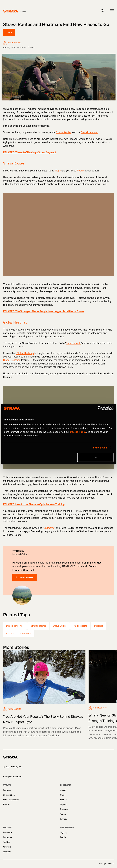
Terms (63, 814)
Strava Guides (60, 626)
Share (9, 32)
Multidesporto (80, 626)
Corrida (10, 634)
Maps (58, 171)
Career (63, 795)
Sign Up (64, 832)
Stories (63, 800)
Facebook (8, 832)
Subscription (9, 795)
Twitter (6, 842)
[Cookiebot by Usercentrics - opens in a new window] (100, 408)
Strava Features (38, 626)
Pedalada (99, 626)
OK (95, 457)
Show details (100, 447)
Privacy (64, 819)
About (63, 790)
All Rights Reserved (12, 777)
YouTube (7, 847)
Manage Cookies (107, 864)
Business (64, 809)
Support (64, 805)
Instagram (8, 837)
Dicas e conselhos (15, 626)
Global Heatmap (90, 132)
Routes (81, 171)
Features (7, 790)
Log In (63, 837)
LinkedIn (7, 852)
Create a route (73, 343)
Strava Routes (64, 132)
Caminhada (26, 634)
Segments (49, 528)
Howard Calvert (27, 48)
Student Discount (11, 800)
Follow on (24, 577)
